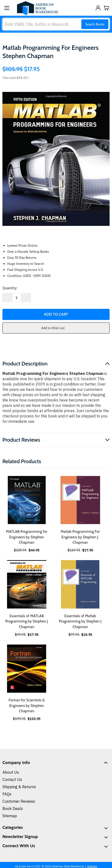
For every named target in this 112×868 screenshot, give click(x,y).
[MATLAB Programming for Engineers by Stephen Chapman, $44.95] (27, 500)
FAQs (7, 794)
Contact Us (12, 779)
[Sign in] (98, 8)
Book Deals (13, 809)
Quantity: (10, 288)
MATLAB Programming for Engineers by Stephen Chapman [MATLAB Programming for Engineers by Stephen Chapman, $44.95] (27, 537)
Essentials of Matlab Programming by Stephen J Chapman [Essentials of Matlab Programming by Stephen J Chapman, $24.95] (80, 621)
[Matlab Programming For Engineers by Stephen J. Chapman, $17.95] (80, 500)
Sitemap (10, 816)
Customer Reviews (19, 801)
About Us (11, 772)
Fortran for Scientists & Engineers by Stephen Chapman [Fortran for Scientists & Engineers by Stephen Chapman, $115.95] (27, 706)
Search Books (95, 24)
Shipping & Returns (19, 787)
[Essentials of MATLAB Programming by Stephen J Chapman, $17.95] (27, 584)
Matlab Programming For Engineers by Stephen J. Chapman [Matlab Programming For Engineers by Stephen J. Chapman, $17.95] (80, 537)
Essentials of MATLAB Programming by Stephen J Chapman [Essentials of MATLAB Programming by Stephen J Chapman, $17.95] (27, 621)
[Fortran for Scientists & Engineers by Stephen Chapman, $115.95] (27, 669)
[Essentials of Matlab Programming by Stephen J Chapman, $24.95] (80, 584)
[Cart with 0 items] (107, 8)
